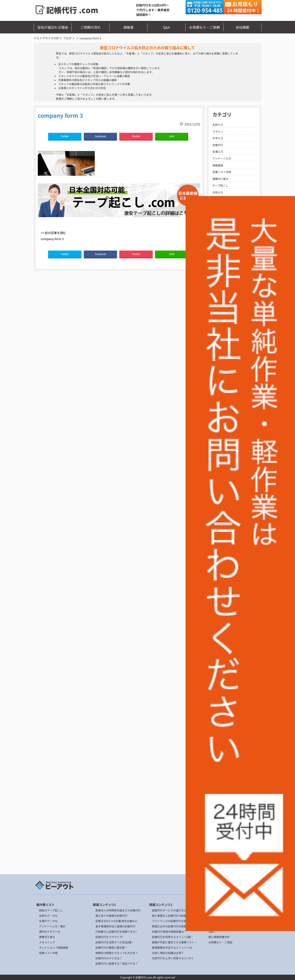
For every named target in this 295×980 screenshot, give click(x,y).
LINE (172, 136)
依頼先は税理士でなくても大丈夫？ (117, 953)
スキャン (218, 131)
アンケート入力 (222, 158)
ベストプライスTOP (46, 38)
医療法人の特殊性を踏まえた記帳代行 (118, 910)
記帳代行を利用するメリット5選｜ (173, 937)
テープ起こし (220, 185)
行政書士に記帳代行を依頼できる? (116, 932)
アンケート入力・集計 (52, 926)
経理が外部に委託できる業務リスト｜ (175, 942)
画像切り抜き (221, 179)
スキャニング (47, 942)
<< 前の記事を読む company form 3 (53, 236)
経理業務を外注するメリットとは (172, 948)
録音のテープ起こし (51, 910)
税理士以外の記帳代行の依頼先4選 (173, 926)
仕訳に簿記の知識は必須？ (168, 953)
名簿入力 (218, 152)
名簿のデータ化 (48, 921)
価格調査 (218, 165)
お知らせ (218, 192)
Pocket (136, 136)
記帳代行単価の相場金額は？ (169, 932)
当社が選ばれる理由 (53, 27)
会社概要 (243, 27)
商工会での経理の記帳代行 (112, 916)
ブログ (67, 38)
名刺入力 (218, 125)
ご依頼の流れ (91, 27)
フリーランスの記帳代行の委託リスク (175, 921)
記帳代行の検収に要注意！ (112, 948)
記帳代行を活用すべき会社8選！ (115, 942)
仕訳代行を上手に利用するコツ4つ (173, 958)
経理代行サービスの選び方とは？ (172, 910)
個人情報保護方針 (219, 937)
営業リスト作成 (222, 172)
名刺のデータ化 (48, 916)
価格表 (129, 27)
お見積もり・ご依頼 (205, 27)
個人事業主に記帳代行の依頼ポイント (175, 916)
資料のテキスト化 (50, 932)
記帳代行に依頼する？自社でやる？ (117, 963)
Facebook (100, 136)
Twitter (65, 136)
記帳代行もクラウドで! (109, 937)
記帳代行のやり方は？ (109, 958)
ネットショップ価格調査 (54, 948)
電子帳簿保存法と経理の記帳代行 (115, 926)
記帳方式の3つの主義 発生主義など (117, 921)
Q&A (166, 27)
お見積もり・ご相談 (220, 942)
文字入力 (218, 138)
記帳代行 (218, 145)
